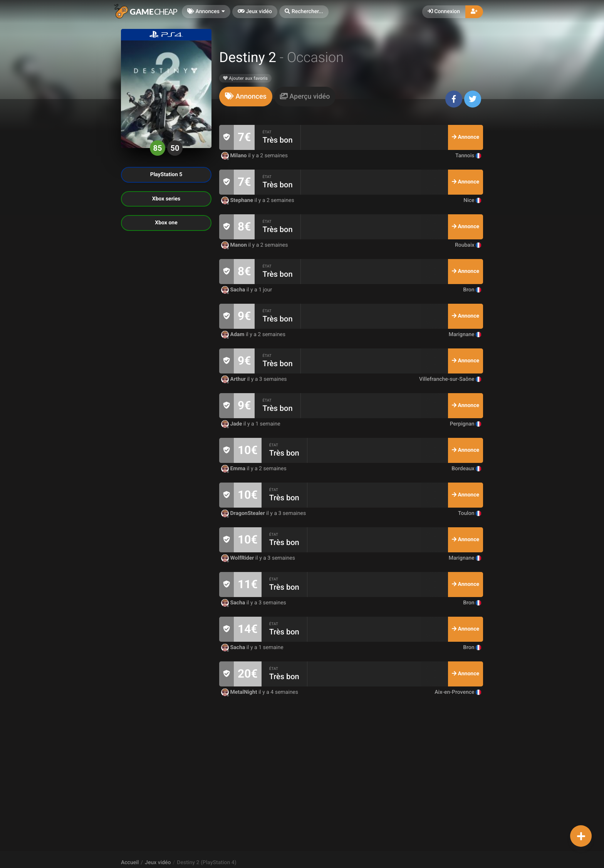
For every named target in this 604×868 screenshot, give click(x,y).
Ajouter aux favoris (245, 78)
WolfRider (238, 558)
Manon (235, 245)
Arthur (234, 379)
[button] (304, 12)
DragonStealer (244, 513)
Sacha (234, 290)
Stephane (238, 200)
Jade (232, 424)
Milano (235, 156)
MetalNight (240, 692)
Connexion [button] (444, 12)
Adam (233, 335)
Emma (234, 469)
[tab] (246, 97)
